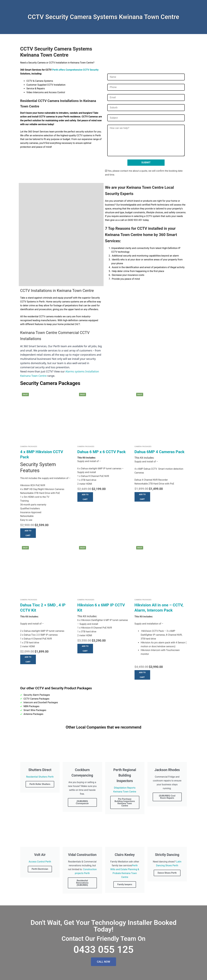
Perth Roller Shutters (40, 784)
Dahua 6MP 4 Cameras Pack (160, 452)
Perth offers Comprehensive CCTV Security (75, 70)
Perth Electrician (40, 869)
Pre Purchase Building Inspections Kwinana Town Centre (125, 802)
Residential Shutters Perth (40, 777)
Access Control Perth (40, 862)
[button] (28, 533)
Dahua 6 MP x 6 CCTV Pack (102, 452)
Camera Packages (29, 446)
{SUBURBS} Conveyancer (82, 802)
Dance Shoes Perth (167, 873)
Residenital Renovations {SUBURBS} (82, 883)
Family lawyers (125, 884)
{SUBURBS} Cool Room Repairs (167, 797)
